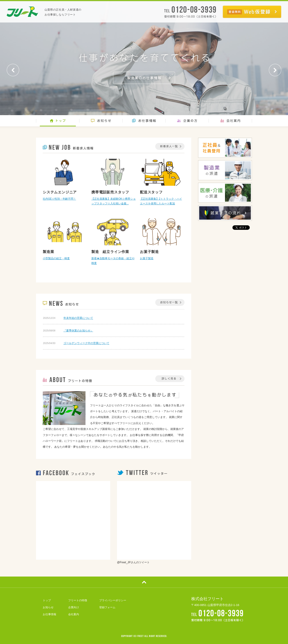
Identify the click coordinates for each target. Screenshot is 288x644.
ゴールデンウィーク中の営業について (86, 343)
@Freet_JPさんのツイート (133, 562)
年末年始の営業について (78, 318)
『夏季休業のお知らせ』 (78, 331)
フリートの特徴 (78, 600)
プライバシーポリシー (113, 600)
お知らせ (48, 607)
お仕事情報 (49, 614)
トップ (47, 600)
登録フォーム (107, 607)
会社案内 (74, 614)
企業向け (74, 607)
